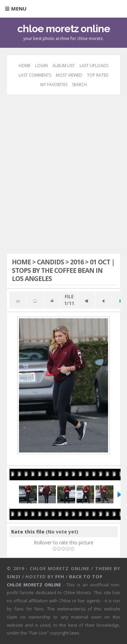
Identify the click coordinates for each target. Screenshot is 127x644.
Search (80, 85)
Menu (19, 8)
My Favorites (54, 85)
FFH (60, 577)
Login (41, 66)
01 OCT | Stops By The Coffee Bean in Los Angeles (63, 270)
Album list (64, 66)
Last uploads (94, 66)
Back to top (86, 577)
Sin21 (14, 577)
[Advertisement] (63, 173)
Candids (50, 262)
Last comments (35, 75)
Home (25, 66)
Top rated (98, 75)
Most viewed (69, 75)
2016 (77, 262)
